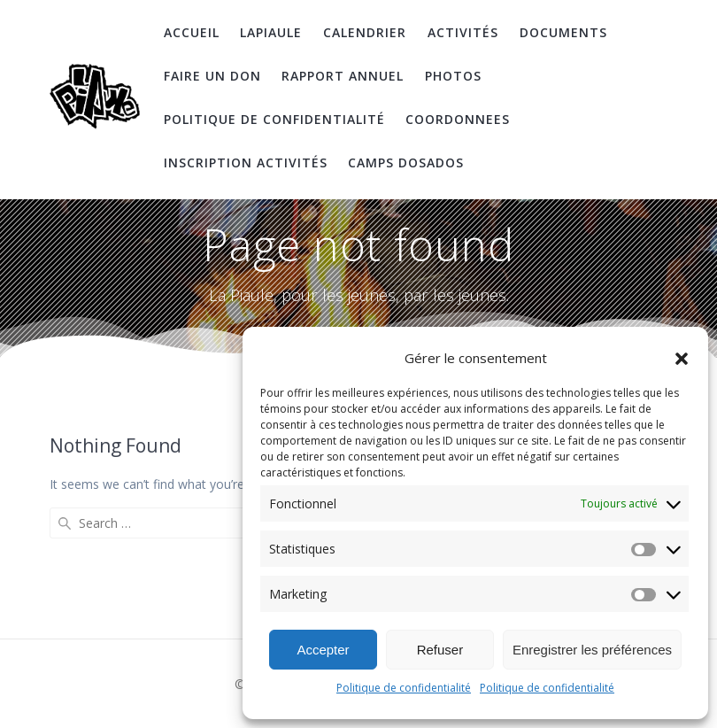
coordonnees (458, 119)
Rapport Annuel (343, 76)
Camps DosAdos (406, 163)
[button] (682, 359)
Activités (463, 32)
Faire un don (212, 76)
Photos (453, 76)
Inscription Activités (246, 163)
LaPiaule (271, 32)
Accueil (192, 32)
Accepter (323, 650)
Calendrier (365, 32)
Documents (563, 32)
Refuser (440, 650)
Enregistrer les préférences (592, 650)
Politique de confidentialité (404, 688)
